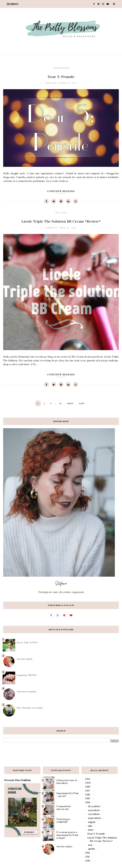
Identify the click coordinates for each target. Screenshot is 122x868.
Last (82, 404)
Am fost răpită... (25, 659)
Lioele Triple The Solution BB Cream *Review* (61, 221)
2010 (88, 861)
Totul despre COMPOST (63, 821)
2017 (88, 791)
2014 (88, 802)
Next (70, 404)
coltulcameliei (61, 68)
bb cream (61, 212)
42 (60, 404)
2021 (88, 779)
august (92, 822)
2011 (87, 857)
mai (90, 845)
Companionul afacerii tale (63, 808)
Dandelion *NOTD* (27, 675)
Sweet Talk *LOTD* (27, 643)
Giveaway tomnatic (27, 692)
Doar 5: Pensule (61, 77)
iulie (90, 826)
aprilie (92, 849)
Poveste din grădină (17, 780)
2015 (88, 798)
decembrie (94, 806)
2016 (88, 795)
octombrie (94, 814)
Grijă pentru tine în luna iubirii (67, 782)
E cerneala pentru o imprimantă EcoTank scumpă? (67, 835)
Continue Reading (61, 191)
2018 (88, 787)
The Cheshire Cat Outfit (30, 708)
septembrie (95, 818)
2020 (88, 783)
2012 (88, 853)
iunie (91, 830)
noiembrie (94, 810)
